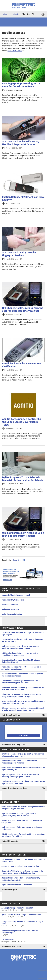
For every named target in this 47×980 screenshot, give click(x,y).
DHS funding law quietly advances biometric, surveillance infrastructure (20, 654)
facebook (38, 14)
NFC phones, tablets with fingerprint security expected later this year (22, 309)
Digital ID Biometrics (10, 841)
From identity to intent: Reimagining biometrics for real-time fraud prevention (23, 689)
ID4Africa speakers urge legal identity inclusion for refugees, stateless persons (23, 755)
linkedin (28, 14)
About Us (6, 14)
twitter (33, 14)
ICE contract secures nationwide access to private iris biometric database (22, 675)
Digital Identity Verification (13, 600)
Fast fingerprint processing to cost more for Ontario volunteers (22, 85)
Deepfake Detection (10, 605)
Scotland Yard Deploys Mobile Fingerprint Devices (19, 254)
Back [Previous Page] (15, 560)
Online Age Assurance (10, 609)
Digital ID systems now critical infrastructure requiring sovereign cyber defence (20, 647)
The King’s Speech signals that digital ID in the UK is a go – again (23, 634)
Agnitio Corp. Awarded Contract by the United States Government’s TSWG (22, 422)
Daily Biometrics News (11, 715)
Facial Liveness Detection (12, 614)
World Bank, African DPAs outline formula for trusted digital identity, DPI (23, 769)
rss (23, 14)
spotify (43, 14)
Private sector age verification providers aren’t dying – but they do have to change (21, 695)
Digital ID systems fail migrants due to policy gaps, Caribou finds (23, 828)
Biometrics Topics (15, 51)
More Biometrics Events (11, 947)
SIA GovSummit (23, 941)
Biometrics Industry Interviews (14, 788)
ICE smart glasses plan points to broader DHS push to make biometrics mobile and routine (23, 709)
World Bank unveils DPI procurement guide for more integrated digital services (23, 702)
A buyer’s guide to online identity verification (20, 866)
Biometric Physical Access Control (16, 595)
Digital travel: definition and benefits (17, 885)
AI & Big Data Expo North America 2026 (23, 909)
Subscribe (16, 14)
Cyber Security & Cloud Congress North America (23, 916)
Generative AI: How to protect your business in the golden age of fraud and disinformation (22, 872)
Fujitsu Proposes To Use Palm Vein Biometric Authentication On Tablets (23, 479)
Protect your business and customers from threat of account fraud (23, 860)
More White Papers (9, 890)
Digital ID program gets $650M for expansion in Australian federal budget (21, 668)
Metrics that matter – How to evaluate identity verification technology (21, 879)
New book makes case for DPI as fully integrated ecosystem (22, 821)
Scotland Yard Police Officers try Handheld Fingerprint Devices (21, 143)
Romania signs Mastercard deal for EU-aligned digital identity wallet (21, 661)
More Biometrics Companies (13, 745)
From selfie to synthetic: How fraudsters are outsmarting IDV (23, 933)
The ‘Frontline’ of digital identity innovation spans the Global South (22, 640)
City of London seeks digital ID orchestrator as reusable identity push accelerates (21, 682)
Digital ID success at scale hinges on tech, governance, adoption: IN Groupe (19, 815)
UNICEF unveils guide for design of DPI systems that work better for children (23, 835)
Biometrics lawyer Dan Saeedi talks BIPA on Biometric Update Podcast (19, 762)
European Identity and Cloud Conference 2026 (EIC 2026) (23, 924)
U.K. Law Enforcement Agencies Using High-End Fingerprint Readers (23, 534)
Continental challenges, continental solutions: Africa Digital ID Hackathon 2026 (23, 782)
